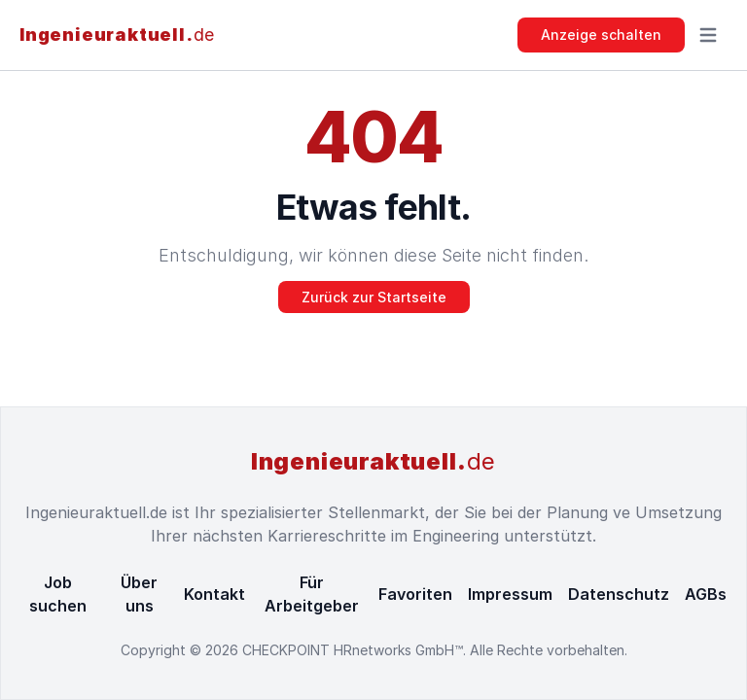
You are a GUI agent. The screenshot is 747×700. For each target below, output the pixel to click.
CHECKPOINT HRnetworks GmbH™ (353, 650)
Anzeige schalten (601, 35)
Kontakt (214, 594)
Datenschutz (619, 594)
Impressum (510, 594)
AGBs (706, 594)
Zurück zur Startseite (374, 297)
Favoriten (415, 594)
